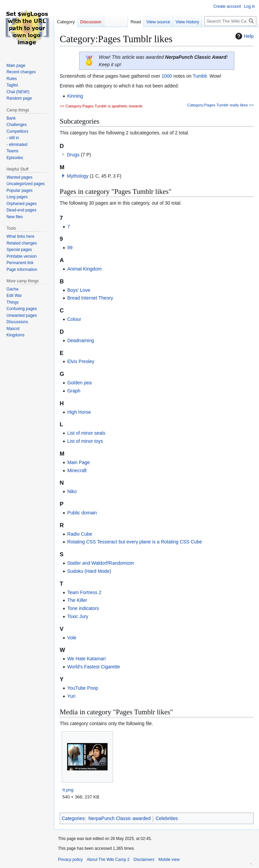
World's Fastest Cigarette (93, 667)
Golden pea (79, 383)
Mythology (78, 176)
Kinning (75, 96)
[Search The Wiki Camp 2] (230, 21)
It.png (68, 790)
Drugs (73, 155)
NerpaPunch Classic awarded (119, 818)
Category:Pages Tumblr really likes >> (220, 105)
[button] (63, 176)
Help (244, 36)
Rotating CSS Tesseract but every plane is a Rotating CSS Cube (135, 542)
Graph (74, 391)
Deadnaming (80, 340)
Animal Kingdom (84, 269)
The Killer (77, 600)
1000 (167, 76)
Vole (72, 638)
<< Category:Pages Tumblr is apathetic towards (101, 106)
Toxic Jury (78, 616)
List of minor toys (85, 441)
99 (70, 248)
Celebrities (167, 818)
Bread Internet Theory (90, 298)
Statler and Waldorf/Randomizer (101, 563)
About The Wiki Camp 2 (108, 860)
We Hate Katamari (86, 659)
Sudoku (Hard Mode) (89, 571)
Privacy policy (70, 860)
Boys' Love (79, 290)
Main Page (78, 462)
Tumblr (200, 76)
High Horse (79, 412)
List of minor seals (86, 433)
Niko (72, 491)
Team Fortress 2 (84, 592)
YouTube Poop (83, 688)
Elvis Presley (81, 361)
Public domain (82, 513)
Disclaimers (144, 860)
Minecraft (77, 470)
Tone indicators (83, 608)
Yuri (71, 696)
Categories (73, 818)
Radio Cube (80, 534)
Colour (74, 319)
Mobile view (169, 860)
